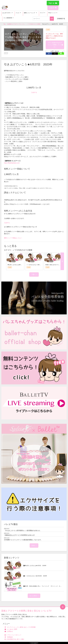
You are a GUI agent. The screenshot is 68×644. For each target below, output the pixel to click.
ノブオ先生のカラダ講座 (34, 24)
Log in (53, 8)
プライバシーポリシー (13, 635)
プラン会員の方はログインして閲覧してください (55, 45)
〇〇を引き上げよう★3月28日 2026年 (38, 265)
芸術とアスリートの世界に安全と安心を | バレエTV (26, 611)
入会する (34, 92)
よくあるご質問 (11, 629)
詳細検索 (61, 19)
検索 (52, 19)
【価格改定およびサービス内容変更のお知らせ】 (20, 535)
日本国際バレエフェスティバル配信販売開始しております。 (23, 540)
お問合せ (9, 631)
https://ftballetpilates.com (12, 163)
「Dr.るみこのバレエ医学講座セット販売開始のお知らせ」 (23, 530)
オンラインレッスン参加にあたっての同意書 (20, 627)
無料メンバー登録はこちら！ (13, 238)
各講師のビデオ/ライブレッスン (16, 24)
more (34, 545)
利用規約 (9, 637)
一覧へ (34, 274)
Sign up (53, 3)
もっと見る (34, 596)
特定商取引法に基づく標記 (15, 639)
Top (4, 24)
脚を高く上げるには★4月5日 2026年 (18, 265)
